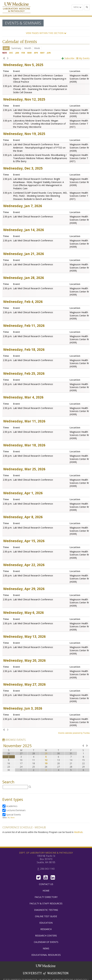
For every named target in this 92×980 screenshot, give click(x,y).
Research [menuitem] (46, 929)
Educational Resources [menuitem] (46, 955)
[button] (46, 33)
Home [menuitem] (46, 891)
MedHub (78, 832)
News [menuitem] (46, 948)
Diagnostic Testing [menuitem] (46, 910)
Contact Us (46, 884)
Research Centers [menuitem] (46, 936)
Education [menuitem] (46, 923)
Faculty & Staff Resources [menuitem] (46, 903)
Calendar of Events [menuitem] (46, 942)
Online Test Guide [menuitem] (46, 916)
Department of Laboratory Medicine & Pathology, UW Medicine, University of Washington (17, 8)
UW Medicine (46, 966)
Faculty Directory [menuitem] (46, 897)
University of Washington (46, 973)
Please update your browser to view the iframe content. (46, 48)
